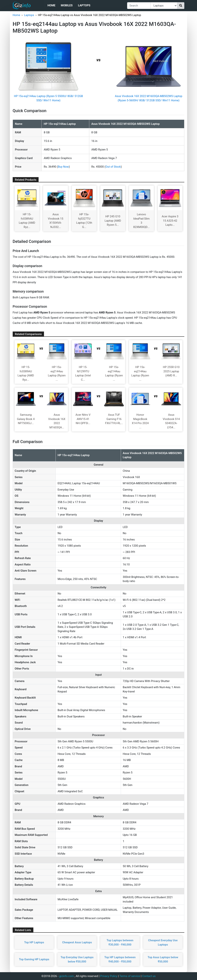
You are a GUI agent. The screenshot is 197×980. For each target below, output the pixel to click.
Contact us (149, 976)
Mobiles (67, 5)
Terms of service (130, 976)
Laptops (84, 5)
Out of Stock (113, 167)
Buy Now (63, 167)
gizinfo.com (66, 976)
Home (52, 5)
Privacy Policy (109, 976)
